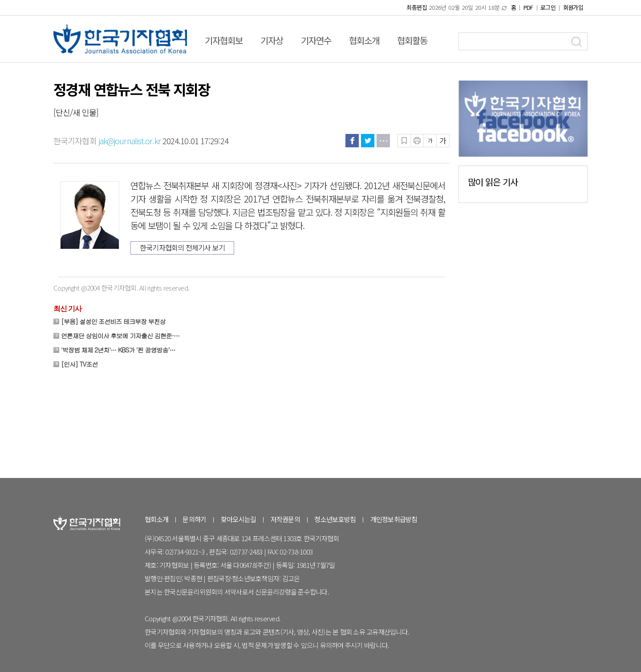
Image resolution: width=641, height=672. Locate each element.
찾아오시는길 (239, 519)
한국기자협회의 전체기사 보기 (182, 247)
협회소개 (364, 40)
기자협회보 (224, 40)
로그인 (548, 7)
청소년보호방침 (335, 519)
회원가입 (573, 7)
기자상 (272, 40)
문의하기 (194, 519)
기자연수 (316, 40)
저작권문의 (285, 519)
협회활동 (412, 40)
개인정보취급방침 (394, 519)
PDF (528, 7)
